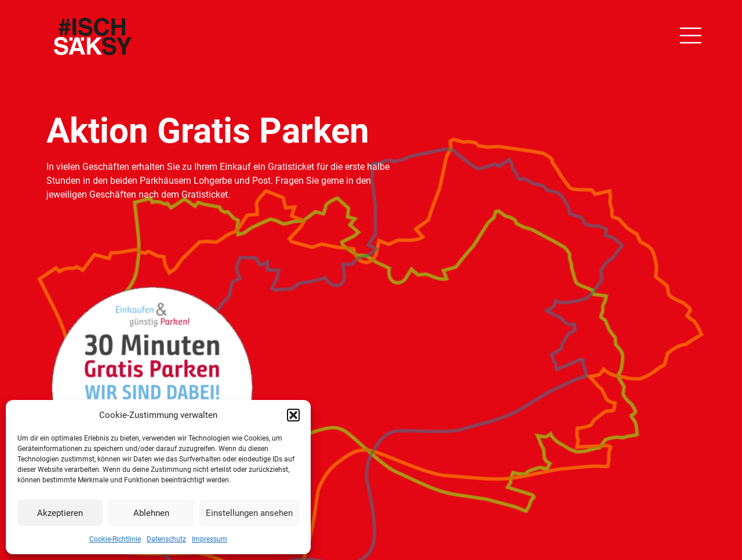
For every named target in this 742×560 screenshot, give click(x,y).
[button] (293, 415)
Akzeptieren (60, 513)
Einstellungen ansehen (249, 513)
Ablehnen (151, 513)
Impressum (210, 539)
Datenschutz (166, 539)
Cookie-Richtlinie (115, 539)
